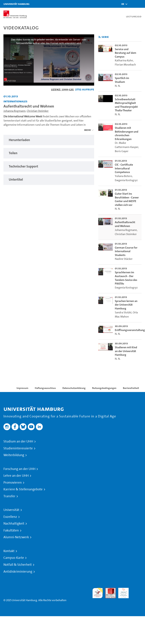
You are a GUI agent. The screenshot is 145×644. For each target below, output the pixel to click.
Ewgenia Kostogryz (126, 180)
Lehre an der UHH (16, 476)
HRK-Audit (122, 592)
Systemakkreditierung (136, 590)
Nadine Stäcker (124, 259)
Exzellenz (10, 517)
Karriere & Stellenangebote (23, 489)
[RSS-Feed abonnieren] (100, 37)
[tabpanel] (49, 140)
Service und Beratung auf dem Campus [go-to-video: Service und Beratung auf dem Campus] (126, 53)
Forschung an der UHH (19, 469)
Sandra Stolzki (123, 312)
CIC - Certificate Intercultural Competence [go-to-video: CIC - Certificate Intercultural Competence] (124, 168)
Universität (11, 510)
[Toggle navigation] (141, 4)
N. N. (118, 86)
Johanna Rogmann (14, 111)
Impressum (22, 388)
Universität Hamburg (16, 4)
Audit (109, 590)
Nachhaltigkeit (14, 524)
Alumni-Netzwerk (16, 537)
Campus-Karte (14, 558)
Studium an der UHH (18, 441)
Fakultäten (11, 530)
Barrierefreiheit (131, 388)
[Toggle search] (132, 4)
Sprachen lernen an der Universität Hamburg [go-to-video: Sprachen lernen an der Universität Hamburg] (126, 305)
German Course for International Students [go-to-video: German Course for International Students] (126, 251)
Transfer (9, 496)
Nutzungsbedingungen (104, 388)
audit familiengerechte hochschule (98, 593)
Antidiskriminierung (18, 572)
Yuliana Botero (123, 176)
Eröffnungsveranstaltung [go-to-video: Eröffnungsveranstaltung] (130, 330)
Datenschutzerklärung (74, 388)
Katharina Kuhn (124, 60)
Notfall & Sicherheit (18, 565)
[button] (123, 4)
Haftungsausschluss (45, 388)
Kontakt (9, 551)
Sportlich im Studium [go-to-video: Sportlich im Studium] (122, 80)
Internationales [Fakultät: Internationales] (15, 101)
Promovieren (13, 483)
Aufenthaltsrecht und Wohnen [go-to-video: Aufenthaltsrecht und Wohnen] (125, 224)
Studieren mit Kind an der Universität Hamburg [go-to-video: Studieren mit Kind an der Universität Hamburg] (126, 351)
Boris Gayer (122, 151)
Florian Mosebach (125, 65)
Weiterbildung (14, 455)
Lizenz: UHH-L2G (62, 89)
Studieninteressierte (18, 448)
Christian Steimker (38, 111)
